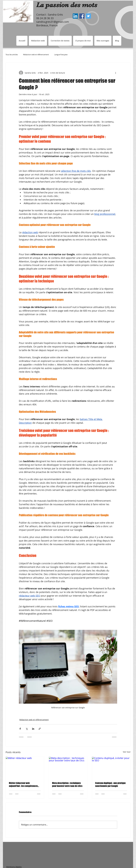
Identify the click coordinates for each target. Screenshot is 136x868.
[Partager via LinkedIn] (33, 729)
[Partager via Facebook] (20, 729)
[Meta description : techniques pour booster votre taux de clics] (68, 768)
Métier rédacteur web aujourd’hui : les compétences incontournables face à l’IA (23, 784)
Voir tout (127, 752)
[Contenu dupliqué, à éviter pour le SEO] (111, 768)
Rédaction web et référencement (36, 55)
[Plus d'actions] (116, 73)
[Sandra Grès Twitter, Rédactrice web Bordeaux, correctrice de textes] (88, 16)
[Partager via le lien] (40, 729)
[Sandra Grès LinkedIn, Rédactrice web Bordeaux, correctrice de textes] (75, 16)
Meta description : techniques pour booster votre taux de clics (67, 784)
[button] (60, 41)
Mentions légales (14, 867)
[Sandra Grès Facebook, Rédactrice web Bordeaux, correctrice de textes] (82, 16)
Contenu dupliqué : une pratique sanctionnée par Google (110, 784)
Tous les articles (12, 55)
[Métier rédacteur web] (25, 768)
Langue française (61, 55)
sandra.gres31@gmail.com (53, 22)
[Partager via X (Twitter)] (27, 729)
